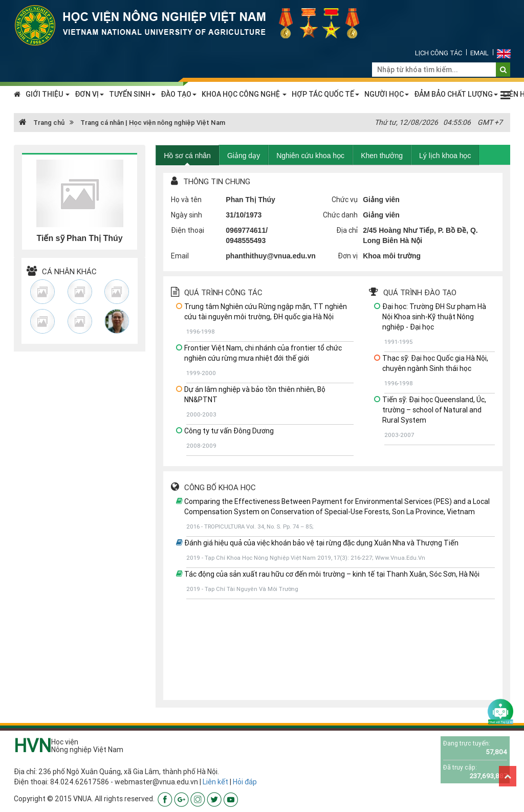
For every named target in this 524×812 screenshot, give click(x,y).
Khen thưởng (382, 156)
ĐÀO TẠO (179, 94)
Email (479, 53)
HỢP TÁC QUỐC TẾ (325, 94)
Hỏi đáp (245, 782)
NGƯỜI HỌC (387, 94)
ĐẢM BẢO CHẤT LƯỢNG (456, 94)
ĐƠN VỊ (89, 94)
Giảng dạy (244, 156)
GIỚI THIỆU (48, 94)
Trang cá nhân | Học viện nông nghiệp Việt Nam (153, 123)
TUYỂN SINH (132, 94)
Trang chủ (42, 123)
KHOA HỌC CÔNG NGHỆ (244, 94)
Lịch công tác (439, 53)
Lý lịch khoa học (445, 156)
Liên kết (215, 782)
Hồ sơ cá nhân (187, 156)
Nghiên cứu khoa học (310, 156)
